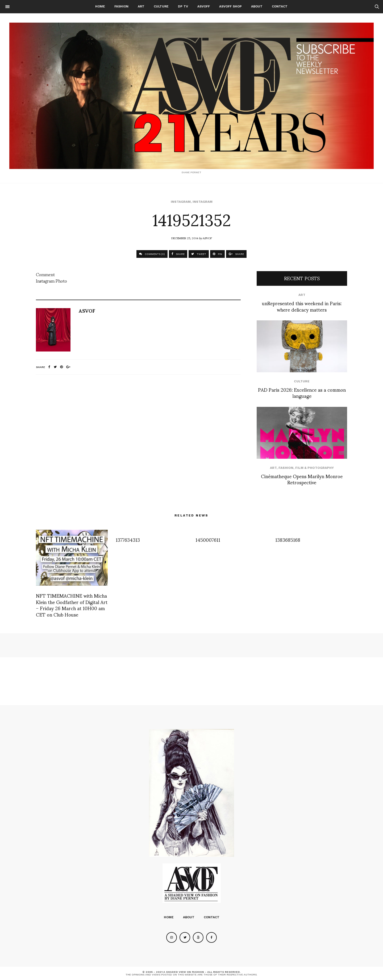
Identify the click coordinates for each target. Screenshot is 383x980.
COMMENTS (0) (152, 254)
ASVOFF (204, 6)
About (257, 6)
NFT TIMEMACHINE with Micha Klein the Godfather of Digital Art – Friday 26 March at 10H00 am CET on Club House (72, 605)
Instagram (181, 202)
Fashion (121, 6)
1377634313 (128, 539)
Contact (280, 6)
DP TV (183, 6)
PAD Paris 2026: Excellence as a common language (302, 392)
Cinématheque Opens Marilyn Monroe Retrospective (302, 479)
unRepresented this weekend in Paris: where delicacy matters (302, 306)
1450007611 (208, 539)
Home (100, 6)
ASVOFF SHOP (230, 6)
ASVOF (207, 238)
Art (141, 6)
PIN (217, 254)
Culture (161, 6)
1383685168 (288, 539)
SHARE (178, 254)
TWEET (199, 254)
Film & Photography (315, 468)
